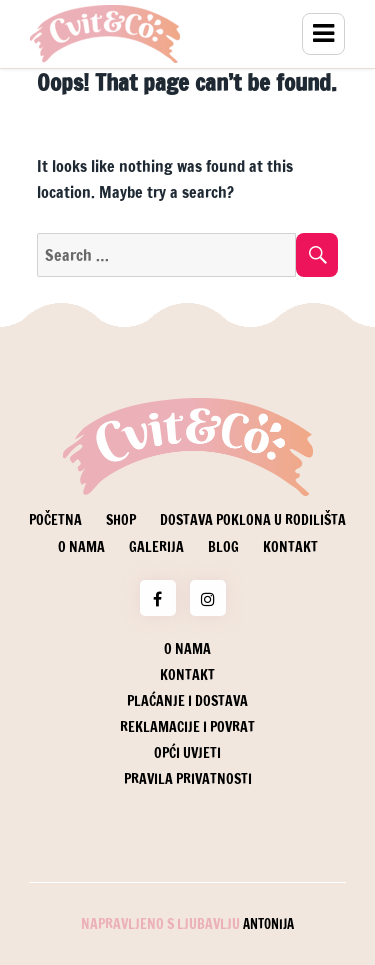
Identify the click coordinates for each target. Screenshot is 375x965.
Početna (55, 520)
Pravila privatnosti (188, 779)
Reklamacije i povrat (187, 727)
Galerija (156, 547)
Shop (121, 520)
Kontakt (290, 547)
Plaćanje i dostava (187, 701)
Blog (223, 547)
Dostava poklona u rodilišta (253, 520)
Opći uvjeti (187, 753)
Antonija (268, 924)
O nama (81, 547)
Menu (323, 34)
